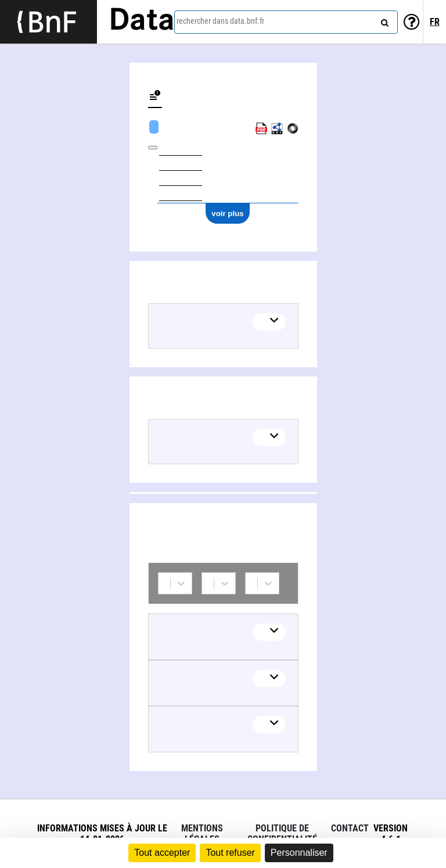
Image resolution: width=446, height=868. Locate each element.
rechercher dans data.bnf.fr (220, 21)
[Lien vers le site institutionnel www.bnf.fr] (48, 22)
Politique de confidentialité (282, 834)
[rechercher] (383, 20)
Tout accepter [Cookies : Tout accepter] (162, 853)
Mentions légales (202, 834)
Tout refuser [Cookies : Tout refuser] (230, 853)
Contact (350, 828)
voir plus (228, 214)
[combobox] (286, 22)
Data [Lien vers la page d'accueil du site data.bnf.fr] (142, 21)
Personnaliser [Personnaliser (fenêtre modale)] (299, 853)
